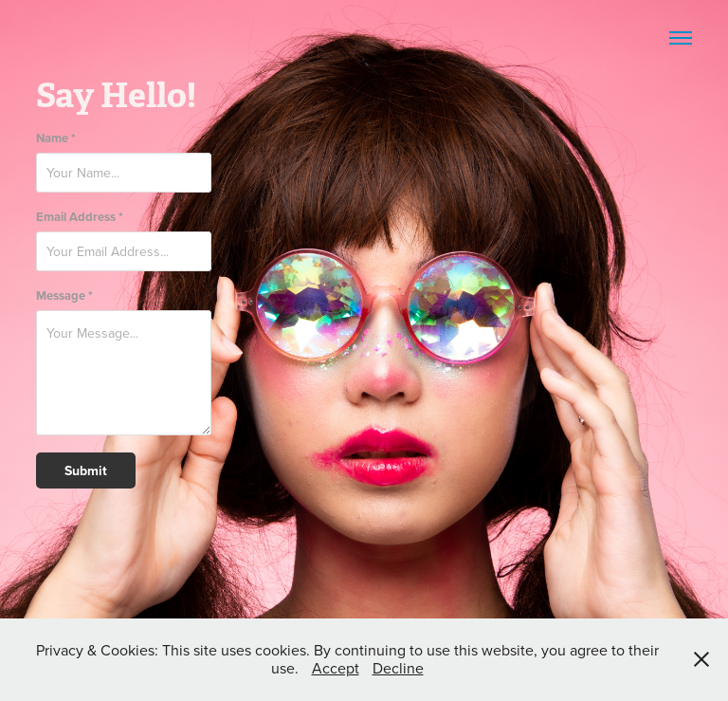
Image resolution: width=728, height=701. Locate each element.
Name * (56, 138)
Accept (336, 668)
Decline (398, 668)
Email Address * (80, 217)
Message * (64, 295)
